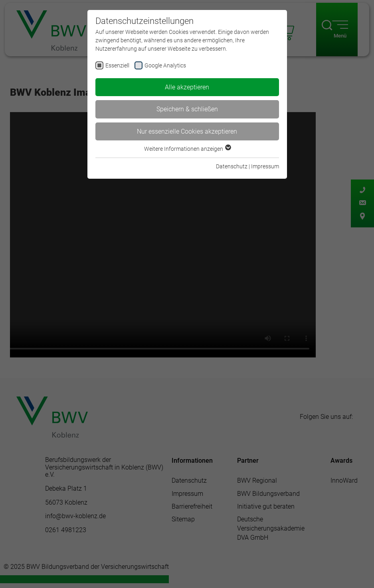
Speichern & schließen (187, 109)
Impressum (265, 166)
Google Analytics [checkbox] (165, 65)
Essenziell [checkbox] (117, 65)
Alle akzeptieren (187, 87)
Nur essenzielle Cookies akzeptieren (187, 131)
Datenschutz (232, 166)
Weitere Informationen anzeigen (187, 149)
